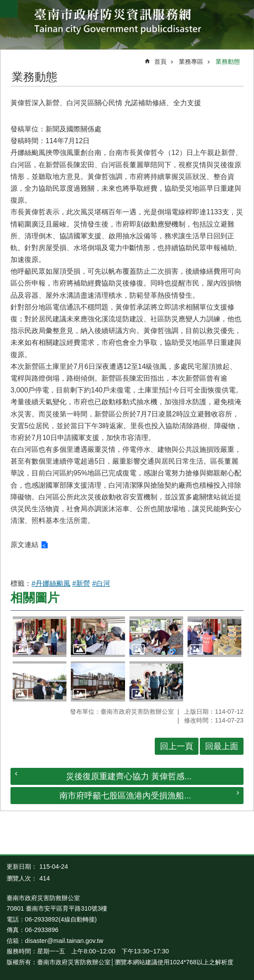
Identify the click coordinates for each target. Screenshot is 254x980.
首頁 (160, 62)
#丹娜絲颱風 (51, 583)
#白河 (101, 583)
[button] (40, 636)
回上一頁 (177, 746)
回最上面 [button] (222, 746)
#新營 (81, 583)
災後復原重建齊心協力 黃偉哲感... (129, 776)
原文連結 (24, 545)
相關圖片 (35, 598)
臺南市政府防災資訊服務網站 (127, 22)
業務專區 (191, 62)
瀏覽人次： (22, 878)
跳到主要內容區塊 (5, 5)
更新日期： (22, 867)
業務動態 (228, 62)
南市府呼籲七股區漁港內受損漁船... (125, 796)
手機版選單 (9, 9)
